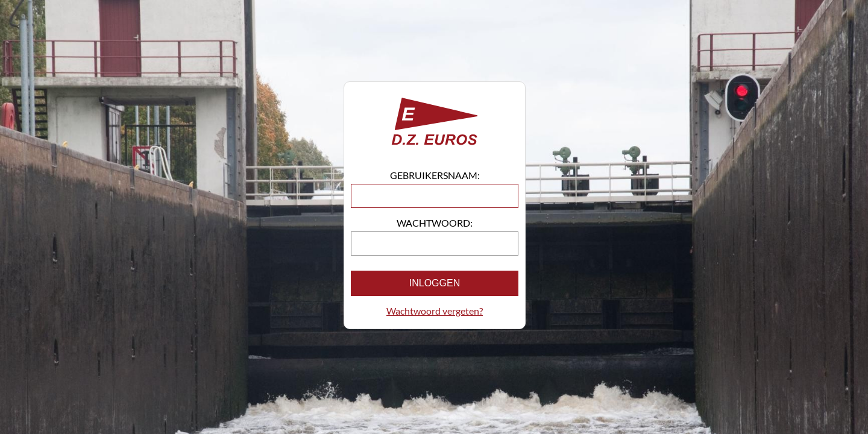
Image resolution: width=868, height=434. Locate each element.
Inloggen (435, 283)
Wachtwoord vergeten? (435, 311)
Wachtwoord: (435, 223)
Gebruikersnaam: (435, 175)
